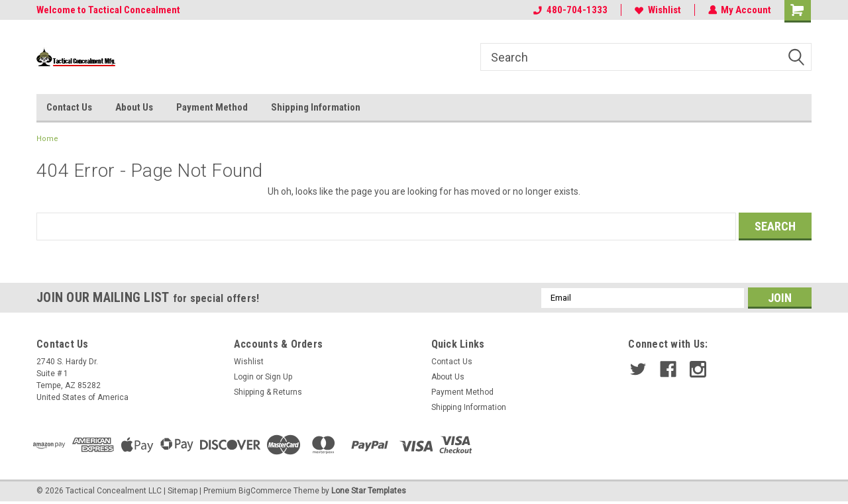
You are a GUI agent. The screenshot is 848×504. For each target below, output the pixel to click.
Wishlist (657, 10)
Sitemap (183, 491)
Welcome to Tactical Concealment (108, 10)
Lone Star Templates (369, 491)
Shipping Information (316, 107)
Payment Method (212, 107)
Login (244, 377)
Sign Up (279, 377)
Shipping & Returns (268, 392)
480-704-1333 (570, 10)
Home (47, 139)
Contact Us (69, 107)
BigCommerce (265, 491)
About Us (134, 107)
